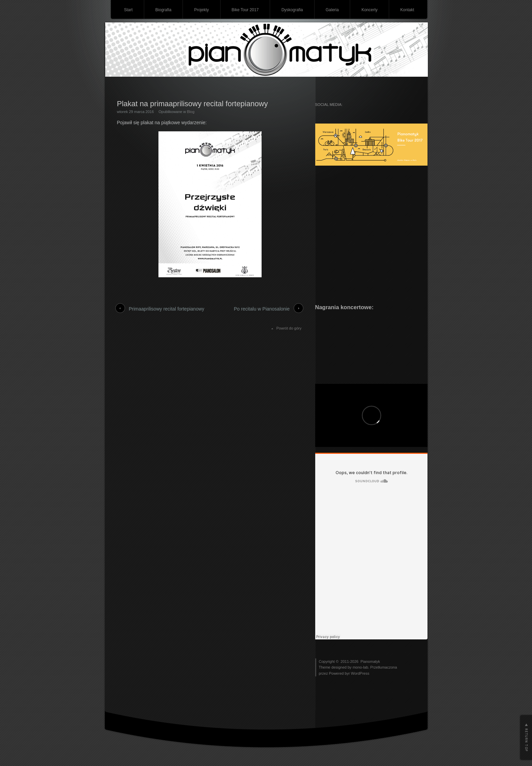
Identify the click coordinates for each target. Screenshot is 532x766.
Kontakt (407, 10)
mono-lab (360, 667)
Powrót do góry (289, 328)
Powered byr (340, 673)
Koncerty (369, 10)
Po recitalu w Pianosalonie (262, 309)
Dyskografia (292, 10)
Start (128, 10)
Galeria (332, 10)
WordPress (360, 673)
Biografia (163, 10)
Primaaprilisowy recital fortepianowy (167, 309)
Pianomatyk (370, 661)
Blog (191, 112)
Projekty (201, 10)
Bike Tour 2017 (245, 10)
